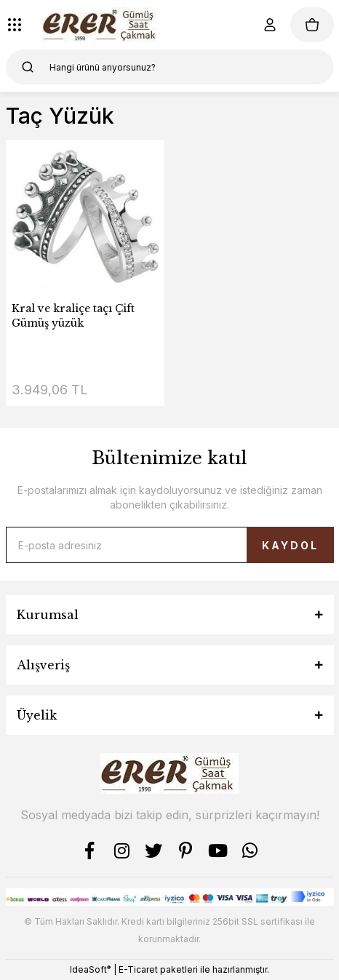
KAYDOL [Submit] (290, 545)
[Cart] (312, 25)
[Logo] (101, 25)
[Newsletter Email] (170, 545)
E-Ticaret (138, 969)
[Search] (170, 67)
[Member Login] (270, 25)
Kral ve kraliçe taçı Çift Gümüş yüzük (73, 316)
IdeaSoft (90, 969)
